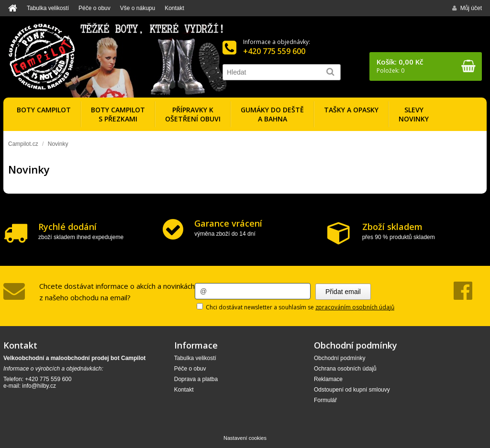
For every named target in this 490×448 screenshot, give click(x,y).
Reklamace (328, 379)
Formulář (325, 400)
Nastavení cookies (245, 438)
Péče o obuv (95, 8)
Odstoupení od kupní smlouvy (352, 390)
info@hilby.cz (39, 386)
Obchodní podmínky (340, 358)
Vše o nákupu (138, 8)
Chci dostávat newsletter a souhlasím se (295, 307)
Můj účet (467, 8)
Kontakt (174, 8)
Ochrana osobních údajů (345, 369)
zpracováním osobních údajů (355, 307)
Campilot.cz (23, 144)
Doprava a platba (196, 379)
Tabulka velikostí (48, 8)
